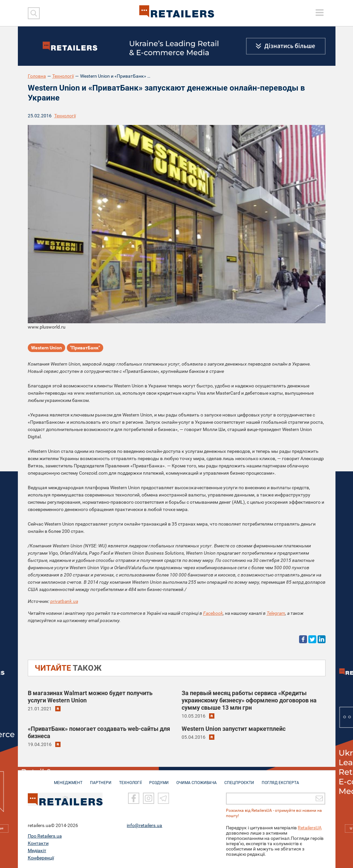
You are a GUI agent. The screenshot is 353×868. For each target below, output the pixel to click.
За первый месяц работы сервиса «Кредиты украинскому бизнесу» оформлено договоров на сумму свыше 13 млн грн (249, 700)
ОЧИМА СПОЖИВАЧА (197, 779)
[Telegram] (163, 799)
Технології (63, 76)
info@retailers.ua (144, 825)
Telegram (276, 613)
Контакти (38, 843)
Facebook (213, 613)
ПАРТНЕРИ (101, 779)
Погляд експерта (280, 779)
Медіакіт (37, 850)
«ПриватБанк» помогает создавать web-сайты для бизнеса (99, 732)
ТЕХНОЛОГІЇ (130, 779)
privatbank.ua (64, 601)
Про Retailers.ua (45, 836)
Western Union (46, 348)
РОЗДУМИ (159, 779)
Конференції (41, 858)
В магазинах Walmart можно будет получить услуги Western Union (90, 697)
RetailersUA (310, 828)
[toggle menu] (320, 13)
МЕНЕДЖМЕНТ (68, 779)
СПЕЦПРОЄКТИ (239, 779)
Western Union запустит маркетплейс (234, 729)
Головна (37, 76)
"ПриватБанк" (85, 348)
